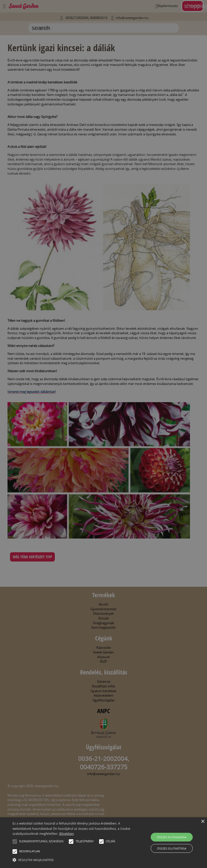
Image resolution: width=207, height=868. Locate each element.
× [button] (203, 822)
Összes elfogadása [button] (172, 837)
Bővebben (67, 834)
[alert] (103, 434)
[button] (15, 842)
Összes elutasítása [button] (172, 848)
